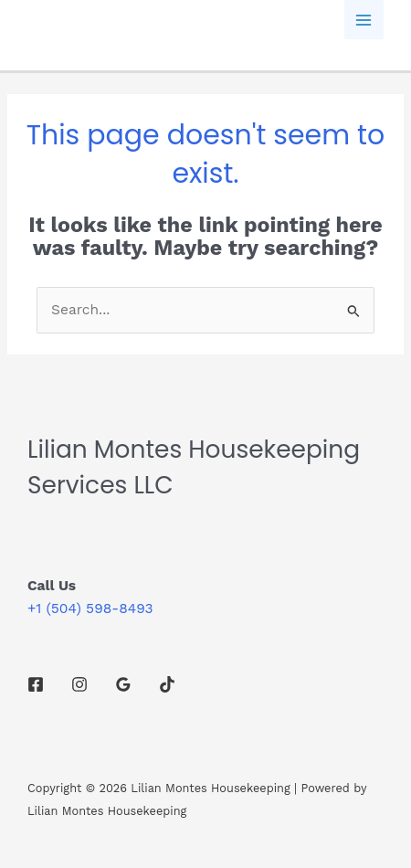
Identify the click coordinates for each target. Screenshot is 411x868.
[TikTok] (167, 684)
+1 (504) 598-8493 (90, 609)
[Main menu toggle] (364, 20)
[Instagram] (79, 684)
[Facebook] (36, 684)
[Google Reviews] (123, 684)
